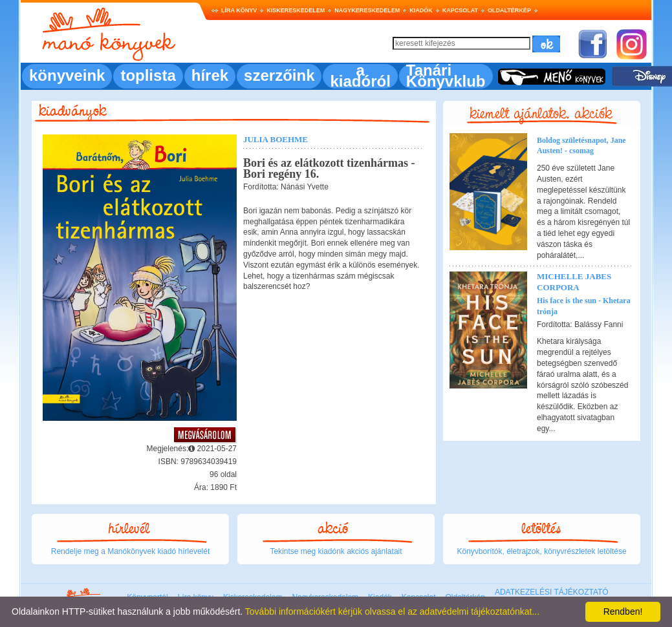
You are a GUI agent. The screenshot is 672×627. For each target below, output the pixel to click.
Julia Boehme (276, 139)
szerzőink (279, 75)
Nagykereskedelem (367, 10)
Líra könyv (239, 10)
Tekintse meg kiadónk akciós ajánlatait (336, 551)
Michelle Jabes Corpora (574, 282)
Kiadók (421, 10)
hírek (210, 75)
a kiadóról (360, 76)
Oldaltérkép (509, 10)
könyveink (67, 75)
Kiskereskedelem (296, 10)
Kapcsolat (460, 10)
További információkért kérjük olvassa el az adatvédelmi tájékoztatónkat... (392, 611)
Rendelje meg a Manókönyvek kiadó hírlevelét (130, 551)
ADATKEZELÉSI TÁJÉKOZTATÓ (552, 592)
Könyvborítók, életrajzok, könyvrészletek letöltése (541, 551)
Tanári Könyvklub (446, 76)
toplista (148, 75)
